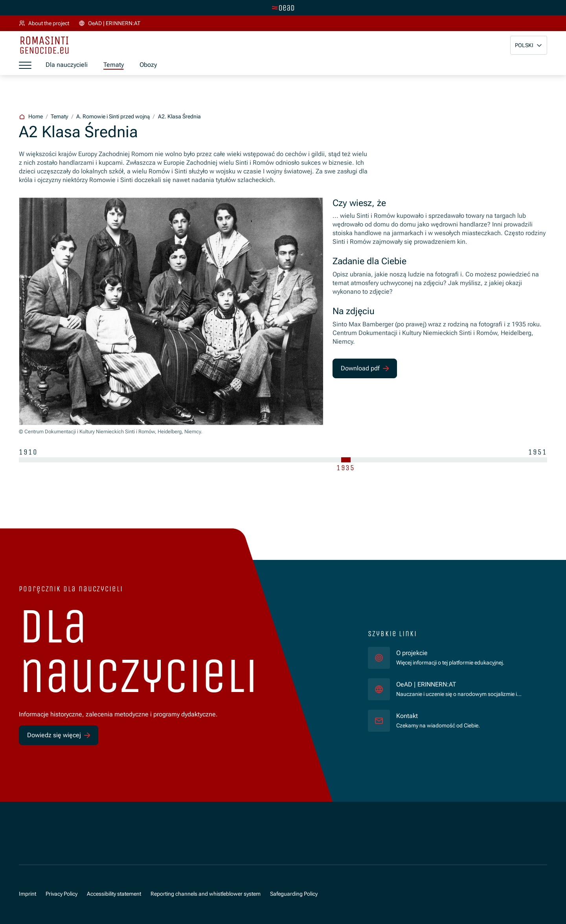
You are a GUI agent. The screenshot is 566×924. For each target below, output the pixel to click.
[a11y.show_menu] (25, 65)
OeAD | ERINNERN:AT (465, 684)
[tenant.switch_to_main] (283, 8)
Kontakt (407, 716)
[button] (529, 45)
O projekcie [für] (412, 653)
